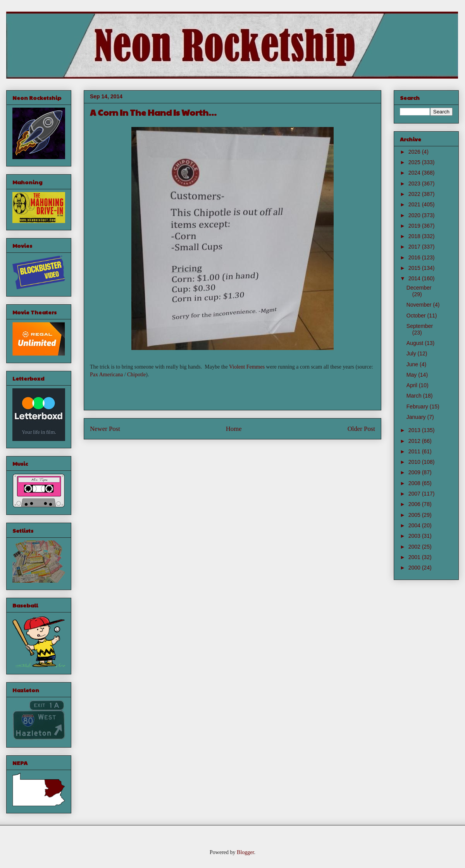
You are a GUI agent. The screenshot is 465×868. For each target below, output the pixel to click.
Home (234, 429)
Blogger (245, 852)
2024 (415, 173)
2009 (415, 472)
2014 (415, 278)
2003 (415, 536)
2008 (415, 483)
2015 (415, 268)
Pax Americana (106, 375)
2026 (415, 152)
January (417, 417)
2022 (415, 194)
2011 (415, 451)
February (418, 407)
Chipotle (136, 375)
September (420, 326)
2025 (415, 162)
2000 (415, 568)
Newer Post (105, 429)
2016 (415, 257)
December (419, 288)
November (420, 305)
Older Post (361, 429)
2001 (415, 557)
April (413, 385)
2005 (415, 515)
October (417, 316)
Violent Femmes (247, 367)
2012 (415, 441)
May (412, 375)
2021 (415, 204)
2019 (415, 226)
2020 (415, 215)
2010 (415, 462)
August (416, 343)
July (412, 353)
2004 (415, 525)
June (413, 364)
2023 (415, 184)
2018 (415, 236)
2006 (415, 504)
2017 (415, 247)
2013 (415, 430)
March (415, 396)
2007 (415, 494)
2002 (415, 547)
